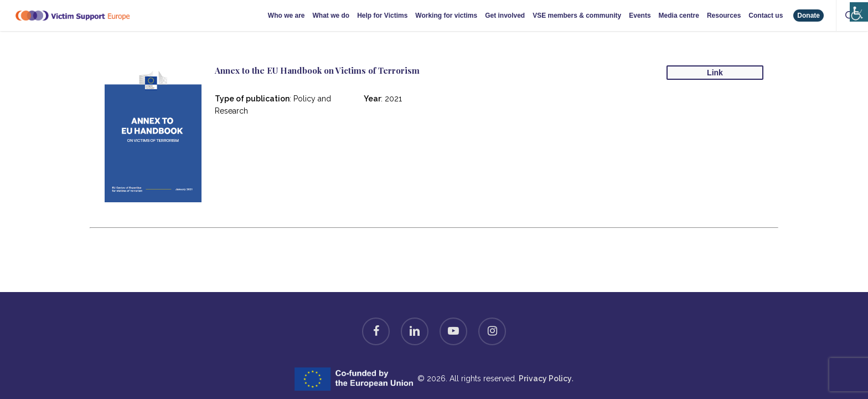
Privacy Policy (545, 378)
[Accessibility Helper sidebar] (857, 7)
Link (715, 73)
